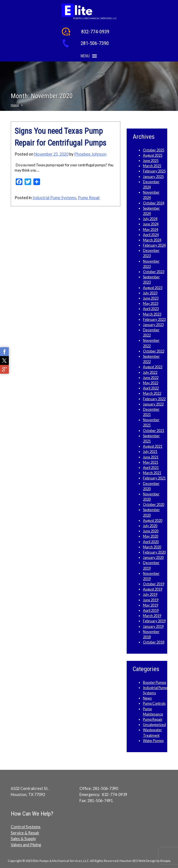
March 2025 (152, 166)
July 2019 (150, 594)
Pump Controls (154, 703)
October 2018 (154, 642)
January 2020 (153, 557)
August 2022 (153, 367)
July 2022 (150, 372)
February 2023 (154, 319)
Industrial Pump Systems (54, 198)
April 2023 (151, 309)
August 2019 (153, 589)
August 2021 (153, 446)
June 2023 (151, 298)
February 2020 (154, 552)
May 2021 (151, 462)
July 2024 (150, 219)
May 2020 (151, 536)
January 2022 (153, 404)
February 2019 (154, 621)
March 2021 (152, 473)
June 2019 (151, 600)
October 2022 (154, 351)
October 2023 (154, 272)
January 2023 (153, 325)
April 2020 (151, 542)
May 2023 (151, 303)
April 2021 (151, 468)
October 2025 (154, 150)
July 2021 (150, 452)
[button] (85, 56)
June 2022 (151, 378)
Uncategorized (154, 725)
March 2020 (152, 547)
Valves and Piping (26, 845)
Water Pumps (153, 741)
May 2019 (151, 605)
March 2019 (152, 616)
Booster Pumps (155, 682)
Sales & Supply (23, 839)
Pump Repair (89, 198)
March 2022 (152, 393)
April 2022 (151, 388)
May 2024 (151, 229)
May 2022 (151, 383)
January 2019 (153, 626)
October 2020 (154, 504)
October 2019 (154, 584)
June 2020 (151, 531)
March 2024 (152, 240)
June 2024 (151, 224)
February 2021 (154, 478)
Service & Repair (25, 833)
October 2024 (154, 203)
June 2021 (151, 457)
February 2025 (154, 171)
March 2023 (152, 314)
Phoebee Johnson (90, 154)
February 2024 (154, 245)
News (147, 698)
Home (15, 105)
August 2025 (153, 155)
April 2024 (151, 235)
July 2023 (150, 293)
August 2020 (153, 520)
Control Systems (26, 827)
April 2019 (151, 610)
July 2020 (150, 526)
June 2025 (151, 161)
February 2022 (154, 399)
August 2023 (153, 288)
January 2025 (153, 177)
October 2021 (154, 431)
